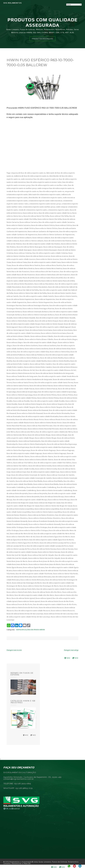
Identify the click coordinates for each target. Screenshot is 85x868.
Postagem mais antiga (71, 650)
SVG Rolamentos (13, 3)
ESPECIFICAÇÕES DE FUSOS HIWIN (31, 630)
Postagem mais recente (14, 650)
